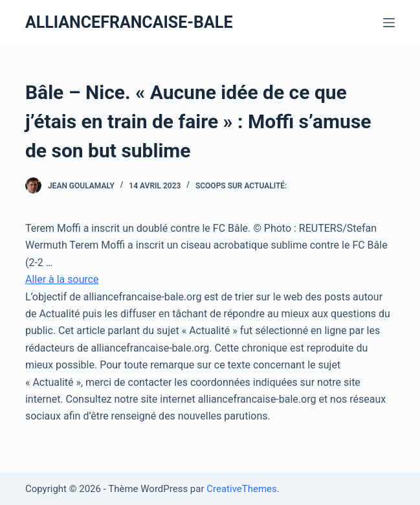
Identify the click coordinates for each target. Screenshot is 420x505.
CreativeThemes (242, 489)
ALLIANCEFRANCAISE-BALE (129, 22)
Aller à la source (62, 279)
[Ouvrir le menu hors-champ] (389, 23)
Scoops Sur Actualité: (241, 186)
